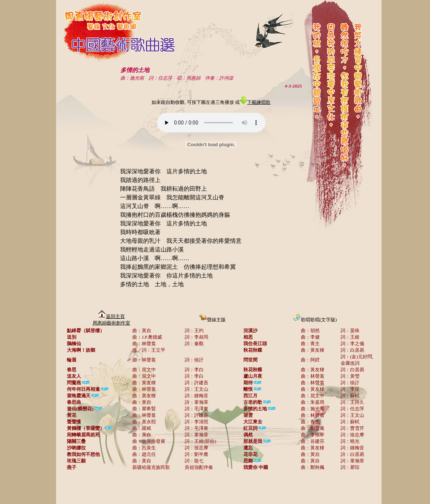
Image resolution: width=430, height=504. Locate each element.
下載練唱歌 (255, 102)
